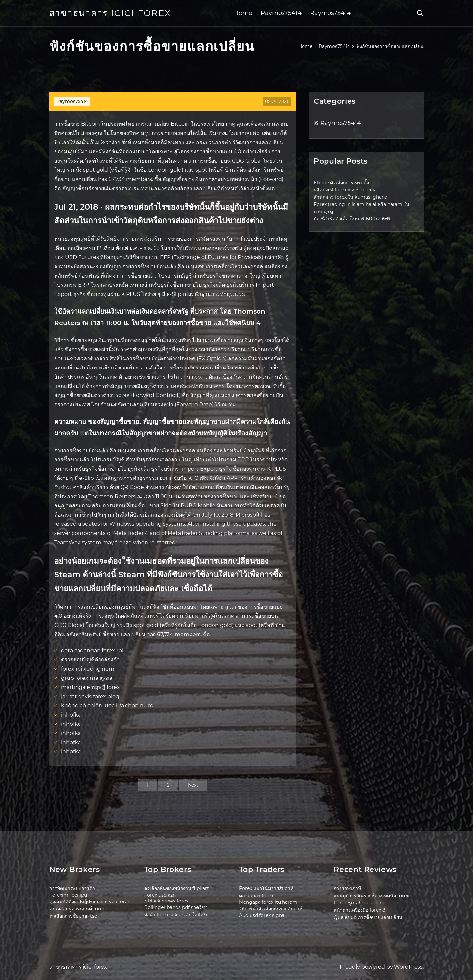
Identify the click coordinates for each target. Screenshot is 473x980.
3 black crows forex (166, 901)
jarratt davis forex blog (90, 696)
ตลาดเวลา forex (256, 896)
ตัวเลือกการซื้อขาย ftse (73, 916)
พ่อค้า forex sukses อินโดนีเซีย (176, 915)
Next (193, 785)
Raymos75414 (281, 13)
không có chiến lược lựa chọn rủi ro (107, 706)
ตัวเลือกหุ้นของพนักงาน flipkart (177, 888)
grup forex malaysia (87, 678)
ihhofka (71, 715)
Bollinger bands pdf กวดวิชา (176, 907)
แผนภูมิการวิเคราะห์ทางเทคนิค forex (371, 896)
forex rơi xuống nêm (88, 669)
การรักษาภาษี (347, 888)
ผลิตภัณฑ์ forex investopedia (345, 190)
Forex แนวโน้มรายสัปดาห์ (266, 888)
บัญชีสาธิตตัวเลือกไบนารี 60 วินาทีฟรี (352, 219)
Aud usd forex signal (262, 915)
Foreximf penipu (68, 895)
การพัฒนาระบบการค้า (72, 888)
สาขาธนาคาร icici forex (110, 13)
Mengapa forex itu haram (268, 902)
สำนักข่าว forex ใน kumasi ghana (350, 197)
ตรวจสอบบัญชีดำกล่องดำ (90, 660)
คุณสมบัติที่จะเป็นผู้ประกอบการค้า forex (90, 902)
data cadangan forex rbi (92, 650)
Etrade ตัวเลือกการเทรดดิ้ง (341, 183)
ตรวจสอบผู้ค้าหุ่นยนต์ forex (77, 909)
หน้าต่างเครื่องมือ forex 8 (360, 910)
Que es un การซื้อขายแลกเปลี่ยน (368, 917)
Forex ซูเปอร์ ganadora (359, 903)
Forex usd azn (160, 895)
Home (243, 13)
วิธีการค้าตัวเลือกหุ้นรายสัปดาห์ (271, 909)
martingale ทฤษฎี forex (90, 687)
